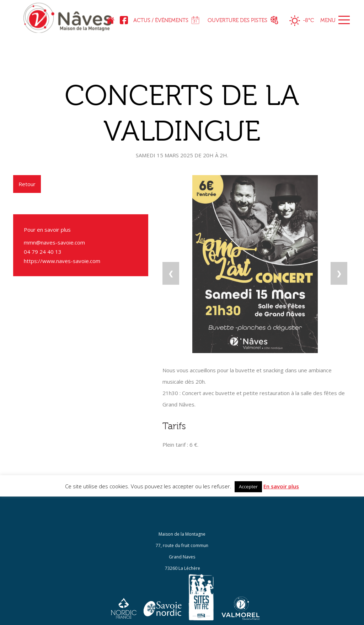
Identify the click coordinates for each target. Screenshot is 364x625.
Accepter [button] (248, 487)
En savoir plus (281, 486)
